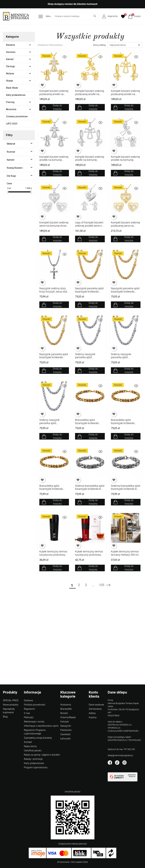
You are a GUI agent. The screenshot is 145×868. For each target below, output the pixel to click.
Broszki (64, 713)
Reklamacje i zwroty (34, 722)
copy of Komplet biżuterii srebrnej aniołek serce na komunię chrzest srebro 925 (89, 227)
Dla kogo (10, 66)
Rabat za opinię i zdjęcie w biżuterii (42, 755)
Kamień (10, 59)
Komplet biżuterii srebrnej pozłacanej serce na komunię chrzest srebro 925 (125, 227)
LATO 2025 (12, 124)
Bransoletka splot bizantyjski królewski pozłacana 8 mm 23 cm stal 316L (89, 425)
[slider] (8, 192)
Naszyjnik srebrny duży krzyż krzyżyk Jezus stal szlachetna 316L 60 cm (53, 291)
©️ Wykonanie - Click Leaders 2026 (72, 862)
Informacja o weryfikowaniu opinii (41, 726)
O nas (27, 713)
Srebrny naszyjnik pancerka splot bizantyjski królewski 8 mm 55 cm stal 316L (124, 359)
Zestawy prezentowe (17, 116)
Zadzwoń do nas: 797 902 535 (121, 749)
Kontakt (28, 742)
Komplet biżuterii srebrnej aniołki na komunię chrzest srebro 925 (90, 160)
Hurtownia (66, 705)
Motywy (10, 74)
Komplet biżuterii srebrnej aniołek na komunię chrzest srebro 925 (54, 160)
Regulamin (29, 709)
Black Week (12, 88)
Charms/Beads (68, 717)
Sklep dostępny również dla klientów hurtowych (73, 4)
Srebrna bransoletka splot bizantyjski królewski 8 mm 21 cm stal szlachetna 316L (126, 491)
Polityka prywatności (35, 705)
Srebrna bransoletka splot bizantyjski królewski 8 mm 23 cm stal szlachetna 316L (90, 491)
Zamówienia (95, 709)
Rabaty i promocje (33, 759)
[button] (134, 16)
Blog (5, 717)
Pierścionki (66, 730)
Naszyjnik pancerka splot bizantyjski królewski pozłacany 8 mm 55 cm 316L (125, 293)
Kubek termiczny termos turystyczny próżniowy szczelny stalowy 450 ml (89, 555)
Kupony (93, 717)
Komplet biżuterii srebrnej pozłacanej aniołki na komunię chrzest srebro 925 (54, 96)
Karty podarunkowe (16, 95)
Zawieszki (66, 734)
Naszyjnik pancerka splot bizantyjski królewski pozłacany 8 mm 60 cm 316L (89, 293)
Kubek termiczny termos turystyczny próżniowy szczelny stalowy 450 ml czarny (53, 556)
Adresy (92, 713)
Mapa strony (30, 746)
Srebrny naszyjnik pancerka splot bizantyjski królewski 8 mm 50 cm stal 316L (52, 425)
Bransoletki (66, 709)
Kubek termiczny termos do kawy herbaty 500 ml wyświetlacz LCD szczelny (125, 556)
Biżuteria (10, 45)
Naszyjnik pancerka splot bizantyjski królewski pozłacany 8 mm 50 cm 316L (54, 359)
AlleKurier (132, 777)
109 (101, 585)
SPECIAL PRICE (11, 700)
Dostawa (28, 700)
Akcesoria (11, 109)
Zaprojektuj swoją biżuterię (38, 738)
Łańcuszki (66, 739)
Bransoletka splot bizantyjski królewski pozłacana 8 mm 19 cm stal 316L (53, 491)
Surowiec (11, 52)
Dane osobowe (96, 705)
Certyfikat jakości (33, 751)
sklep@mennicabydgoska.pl (120, 755)
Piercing (10, 102)
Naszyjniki (66, 726)
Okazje (9, 81)
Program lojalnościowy (36, 767)
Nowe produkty (11, 705)
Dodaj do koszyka (57, 107)
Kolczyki (65, 722)
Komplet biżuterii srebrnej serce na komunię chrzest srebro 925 (54, 226)
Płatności (29, 717)
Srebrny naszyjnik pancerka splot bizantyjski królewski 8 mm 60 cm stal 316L (88, 359)
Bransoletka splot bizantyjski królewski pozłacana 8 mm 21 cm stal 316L (124, 425)
